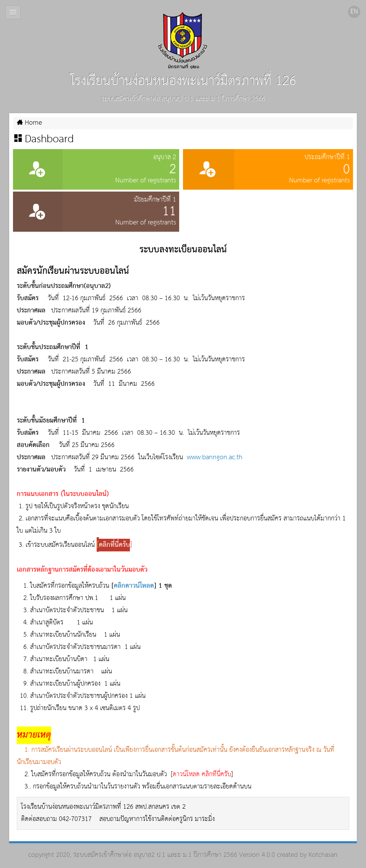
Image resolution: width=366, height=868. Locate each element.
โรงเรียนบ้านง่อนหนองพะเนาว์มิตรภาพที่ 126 (183, 52)
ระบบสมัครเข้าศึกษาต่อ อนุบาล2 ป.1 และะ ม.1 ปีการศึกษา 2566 (155, 855)
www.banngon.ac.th (215, 458)
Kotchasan (323, 855)
